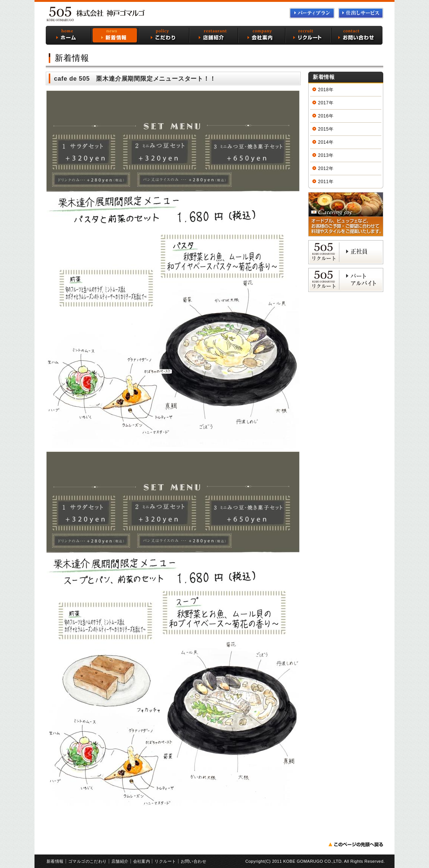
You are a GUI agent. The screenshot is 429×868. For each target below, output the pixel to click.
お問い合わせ (357, 35)
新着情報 (114, 35)
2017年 (326, 103)
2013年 (326, 155)
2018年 (326, 90)
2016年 (326, 116)
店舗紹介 (214, 35)
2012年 (326, 168)
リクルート (309, 35)
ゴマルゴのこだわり (163, 35)
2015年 (326, 129)
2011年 (326, 182)
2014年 (326, 142)
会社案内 (262, 35)
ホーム (68, 35)
